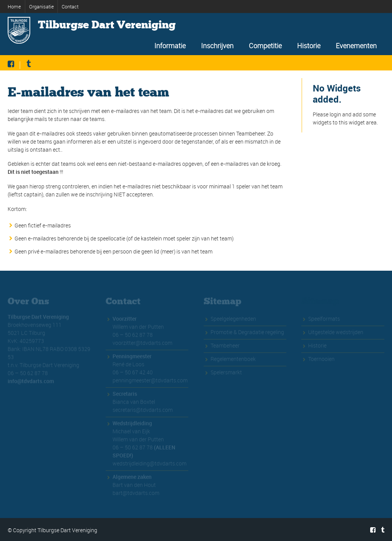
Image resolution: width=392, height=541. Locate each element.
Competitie (265, 46)
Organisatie (42, 7)
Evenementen (356, 46)
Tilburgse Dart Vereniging (107, 25)
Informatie (170, 46)
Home (14, 7)
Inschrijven (217, 46)
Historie (309, 46)
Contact (70, 7)
